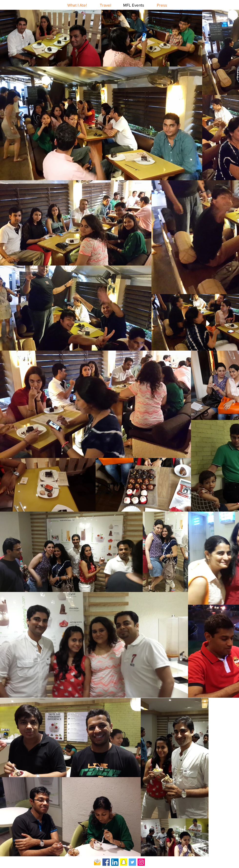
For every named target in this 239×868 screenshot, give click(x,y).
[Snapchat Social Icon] (124, 862)
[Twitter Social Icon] (132, 862)
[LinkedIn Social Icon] (115, 862)
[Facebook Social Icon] (106, 862)
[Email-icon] (97, 862)
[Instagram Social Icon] (141, 862)
